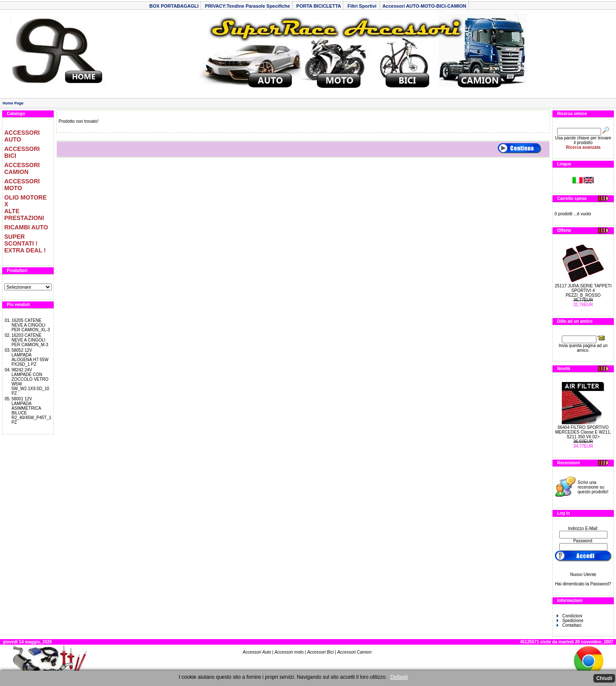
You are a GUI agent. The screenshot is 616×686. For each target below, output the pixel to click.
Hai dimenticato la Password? (583, 584)
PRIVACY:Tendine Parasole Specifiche (247, 6)
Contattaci (569, 625)
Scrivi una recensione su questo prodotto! (593, 487)
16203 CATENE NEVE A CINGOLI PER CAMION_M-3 (30, 340)
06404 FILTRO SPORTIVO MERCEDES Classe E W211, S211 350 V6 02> (583, 432)
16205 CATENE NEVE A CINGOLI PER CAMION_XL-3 (31, 325)
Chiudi (604, 678)
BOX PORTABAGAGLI (174, 6)
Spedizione (570, 621)
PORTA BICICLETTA (319, 6)
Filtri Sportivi (362, 6)
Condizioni (570, 616)
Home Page (13, 103)
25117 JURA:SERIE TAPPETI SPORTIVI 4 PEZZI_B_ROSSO (583, 291)
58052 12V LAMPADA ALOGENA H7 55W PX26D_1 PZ (30, 357)
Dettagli (399, 677)
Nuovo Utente (583, 575)
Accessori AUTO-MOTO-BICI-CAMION (424, 6)
